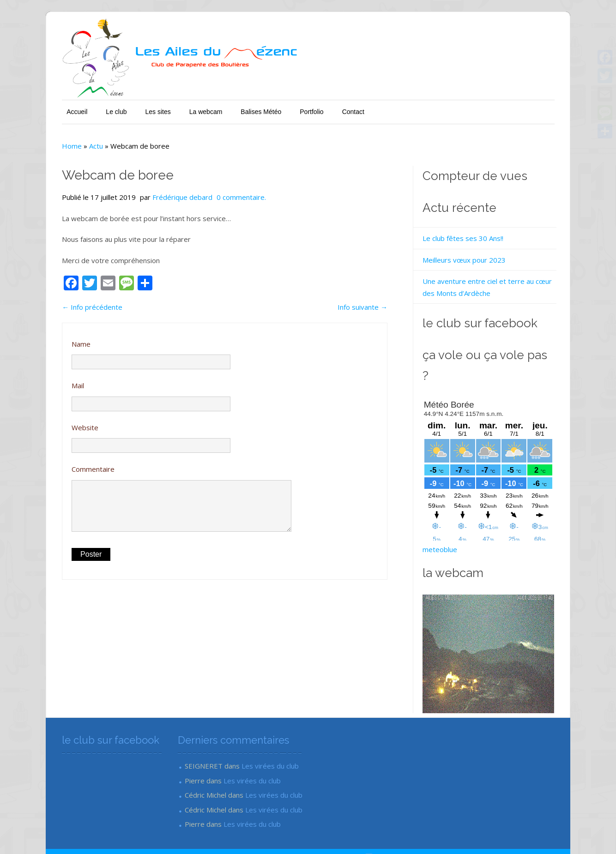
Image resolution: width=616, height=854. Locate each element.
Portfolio (287, 107)
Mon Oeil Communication (541, 834)
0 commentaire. (217, 192)
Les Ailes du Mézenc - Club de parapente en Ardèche (122, 834)
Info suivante (370, 302)
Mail (54, 381)
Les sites (134, 107)
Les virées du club (257, 741)
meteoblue (447, 524)
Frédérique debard (158, 192)
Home (48, 141)
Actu (72, 141)
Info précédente (68, 302)
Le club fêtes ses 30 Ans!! (470, 234)
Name (57, 339)
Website (61, 423)
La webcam (182, 107)
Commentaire (69, 464)
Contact (329, 107)
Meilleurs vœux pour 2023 (471, 255)
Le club (92, 107)
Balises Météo (237, 107)
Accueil (53, 107)
